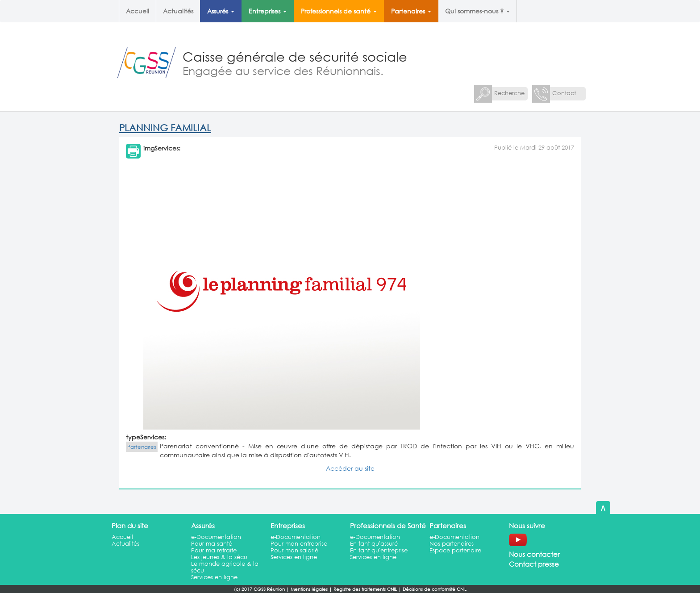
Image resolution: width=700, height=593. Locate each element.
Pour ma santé (212, 544)
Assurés (221, 11)
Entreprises (268, 11)
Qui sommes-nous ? (477, 11)
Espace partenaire (455, 550)
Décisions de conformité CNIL (435, 589)
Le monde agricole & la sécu (225, 567)
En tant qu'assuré (374, 544)
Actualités (178, 11)
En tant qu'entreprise (379, 550)
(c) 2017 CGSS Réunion (259, 589)
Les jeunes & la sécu (219, 557)
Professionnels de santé (339, 11)
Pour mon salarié (294, 550)
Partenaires (411, 11)
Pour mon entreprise (299, 544)
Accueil (137, 11)
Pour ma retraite (214, 550)
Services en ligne (214, 577)
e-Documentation (216, 537)
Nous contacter (534, 554)
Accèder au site (350, 468)
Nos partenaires (452, 544)
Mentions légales (309, 589)
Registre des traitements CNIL (365, 589)
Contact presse (534, 564)
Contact (564, 93)
